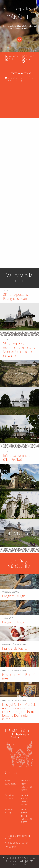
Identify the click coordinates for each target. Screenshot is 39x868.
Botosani (30, 56)
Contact (8, 748)
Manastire (13, 56)
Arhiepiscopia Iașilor (16, 843)
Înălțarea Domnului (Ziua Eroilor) (17, 458)
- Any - (18, 73)
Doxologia (11, 847)
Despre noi (10, 745)
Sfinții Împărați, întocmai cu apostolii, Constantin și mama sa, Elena (19, 349)
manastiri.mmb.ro (19, 864)
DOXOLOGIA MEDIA (26, 858)
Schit (11, 59)
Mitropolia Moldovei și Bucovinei (17, 837)
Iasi (27, 62)
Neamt (29, 59)
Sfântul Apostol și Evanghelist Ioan (16, 297)
